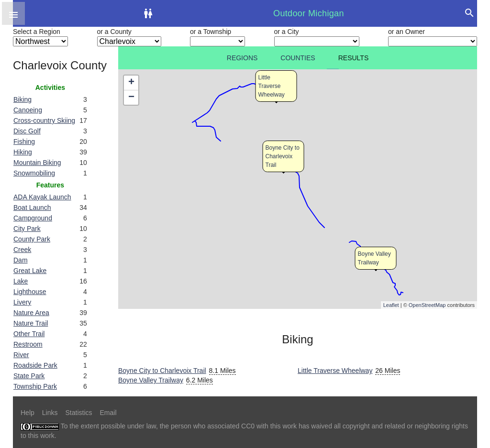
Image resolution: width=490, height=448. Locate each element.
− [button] (131, 98)
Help (28, 413)
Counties (298, 58)
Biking (22, 99)
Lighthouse (30, 292)
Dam (21, 260)
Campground (33, 218)
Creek (22, 250)
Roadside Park (35, 365)
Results (354, 58)
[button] (13, 13)
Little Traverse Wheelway (272, 86)
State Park (29, 376)
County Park (32, 239)
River (21, 355)
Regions (242, 58)
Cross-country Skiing (44, 120)
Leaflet (391, 305)
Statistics (78, 413)
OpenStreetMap (427, 305)
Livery (22, 302)
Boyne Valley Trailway (151, 380)
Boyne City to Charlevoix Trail (283, 156)
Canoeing (28, 110)
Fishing (24, 142)
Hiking (23, 152)
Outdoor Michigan (309, 13)
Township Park (35, 386)
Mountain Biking (37, 163)
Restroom (28, 344)
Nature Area (31, 313)
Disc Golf (27, 131)
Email (108, 413)
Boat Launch (32, 208)
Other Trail (29, 334)
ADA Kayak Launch (42, 197)
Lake (21, 281)
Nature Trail (31, 323)
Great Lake (30, 271)
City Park (27, 229)
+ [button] (131, 83)
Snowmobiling (34, 173)
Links (50, 413)
